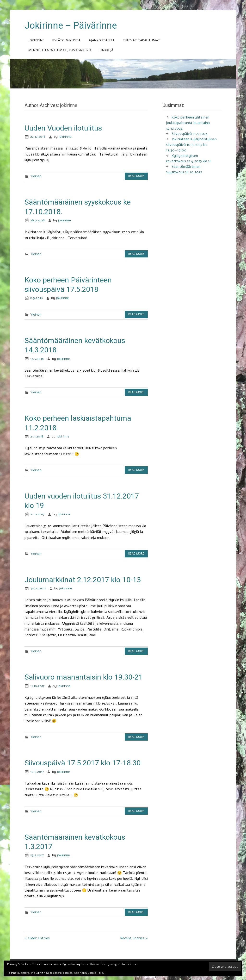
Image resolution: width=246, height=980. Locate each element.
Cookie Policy (96, 973)
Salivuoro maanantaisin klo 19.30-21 (84, 677)
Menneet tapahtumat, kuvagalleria (60, 50)
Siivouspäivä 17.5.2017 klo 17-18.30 (83, 763)
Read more (136, 176)
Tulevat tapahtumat (141, 40)
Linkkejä (107, 50)
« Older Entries (37, 938)
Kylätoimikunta (66, 40)
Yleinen (36, 176)
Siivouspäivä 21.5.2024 (190, 134)
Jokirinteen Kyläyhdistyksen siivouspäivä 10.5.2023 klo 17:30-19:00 (191, 145)
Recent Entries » (134, 938)
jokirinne (65, 137)
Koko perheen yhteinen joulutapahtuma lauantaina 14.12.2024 (188, 123)
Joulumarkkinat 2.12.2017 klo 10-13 (83, 580)
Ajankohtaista (102, 40)
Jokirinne (36, 40)
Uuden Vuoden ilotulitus (63, 128)
